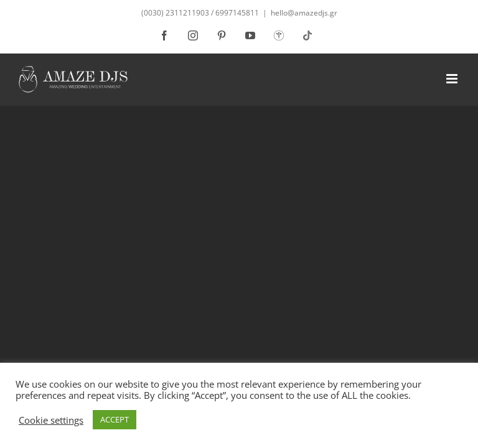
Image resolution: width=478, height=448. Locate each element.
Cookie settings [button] (51, 420)
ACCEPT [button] (115, 419)
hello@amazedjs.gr (304, 13)
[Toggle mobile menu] (453, 79)
